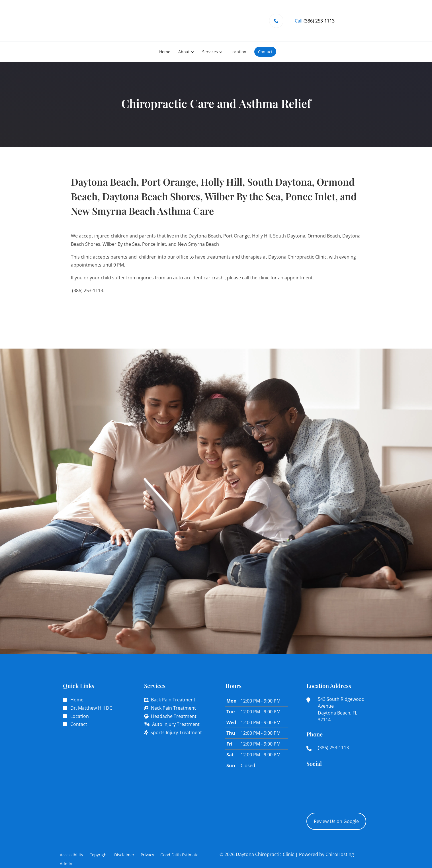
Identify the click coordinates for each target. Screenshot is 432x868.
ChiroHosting (340, 854)
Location (238, 52)
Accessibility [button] (71, 855)
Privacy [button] (147, 855)
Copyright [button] (99, 855)
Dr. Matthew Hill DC (91, 708)
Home (165, 52)
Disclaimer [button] (124, 855)
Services (210, 52)
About (184, 52)
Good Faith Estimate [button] (179, 855)
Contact (265, 52)
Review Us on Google (336, 821)
